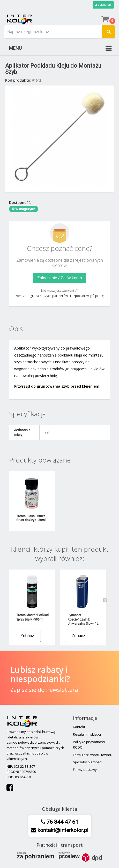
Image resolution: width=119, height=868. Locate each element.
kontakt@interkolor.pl (62, 830)
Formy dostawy (85, 770)
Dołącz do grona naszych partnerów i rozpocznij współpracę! (59, 296)
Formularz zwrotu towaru (93, 755)
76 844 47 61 (62, 822)
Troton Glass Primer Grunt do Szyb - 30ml (31, 518)
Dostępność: (20, 202)
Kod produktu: (18, 80)
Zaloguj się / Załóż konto (60, 278)
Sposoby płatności (87, 762)
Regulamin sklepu (87, 734)
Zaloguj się (103, 5)
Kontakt (79, 727)
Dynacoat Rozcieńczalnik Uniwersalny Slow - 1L (83, 619)
